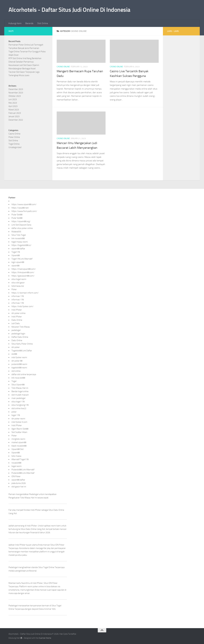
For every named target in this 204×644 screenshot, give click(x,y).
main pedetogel (18, 398)
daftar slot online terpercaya (24, 374)
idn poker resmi (18, 419)
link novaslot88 (18, 238)
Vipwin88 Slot (17, 449)
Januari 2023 (14, 116)
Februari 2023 (15, 113)
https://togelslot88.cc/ (21, 245)
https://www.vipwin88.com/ (24, 204)
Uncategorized (15, 147)
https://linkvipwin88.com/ (23, 272)
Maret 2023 (14, 110)
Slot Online (43, 23)
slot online (16, 371)
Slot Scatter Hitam (19, 432)
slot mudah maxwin (20, 395)
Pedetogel (34, 494)
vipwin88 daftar (18, 249)
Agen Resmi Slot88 (20, 429)
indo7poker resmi (19, 357)
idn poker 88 (17, 361)
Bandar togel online (20, 391)
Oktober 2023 (15, 96)
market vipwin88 (19, 442)
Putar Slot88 (17, 215)
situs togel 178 (18, 402)
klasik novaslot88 (19, 446)
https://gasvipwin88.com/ (23, 276)
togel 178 (16, 415)
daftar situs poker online (22, 228)
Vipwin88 (16, 255)
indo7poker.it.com (19, 422)
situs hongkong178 (20, 405)
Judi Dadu (16, 323)
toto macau (16, 456)
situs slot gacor (18, 283)
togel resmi (17, 466)
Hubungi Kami (15, 23)
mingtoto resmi (18, 439)
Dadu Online (17, 320)
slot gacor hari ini (19, 487)
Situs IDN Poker (51, 583)
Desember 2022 (16, 120)
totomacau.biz (18, 286)
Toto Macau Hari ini (20, 388)
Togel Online (14, 144)
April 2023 (13, 106)
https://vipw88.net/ (20, 208)
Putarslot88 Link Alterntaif (23, 473)
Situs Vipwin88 (18, 385)
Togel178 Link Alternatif (22, 259)
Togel (14, 381)
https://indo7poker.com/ (22, 306)
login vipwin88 (18, 262)
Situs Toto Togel (19, 235)
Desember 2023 (16, 89)
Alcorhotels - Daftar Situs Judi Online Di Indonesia (69, 10)
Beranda (29, 23)
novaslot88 (16, 463)
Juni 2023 (13, 99)
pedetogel (16, 330)
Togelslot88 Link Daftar (22, 351)
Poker (14, 289)
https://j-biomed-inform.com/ (25, 293)
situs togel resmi (19, 279)
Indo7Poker (17, 310)
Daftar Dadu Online (20, 337)
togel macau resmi (20, 242)
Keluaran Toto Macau (21, 327)
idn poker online (18, 313)
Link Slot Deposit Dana (21, 225)
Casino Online (63, 67)
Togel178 (16, 252)
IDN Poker (16, 476)
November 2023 (16, 93)
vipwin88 (15, 266)
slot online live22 (19, 408)
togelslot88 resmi (19, 368)
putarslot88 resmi (19, 364)
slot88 (14, 354)
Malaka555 (16, 232)
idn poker (16, 347)
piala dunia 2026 (19, 483)
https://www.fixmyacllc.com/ (24, 211)
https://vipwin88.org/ (21, 221)
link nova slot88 (18, 378)
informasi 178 (18, 296)
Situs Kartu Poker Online (22, 344)
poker (14, 412)
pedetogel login (18, 334)
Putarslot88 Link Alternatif (23, 470)
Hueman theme (45, 638)
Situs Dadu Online (29, 529)
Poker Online (14, 137)
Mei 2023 (13, 103)
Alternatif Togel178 (20, 459)
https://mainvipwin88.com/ (24, 269)
